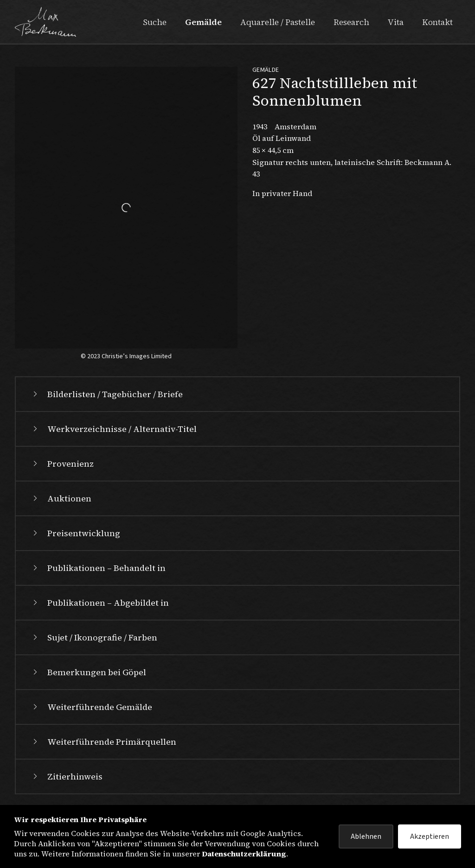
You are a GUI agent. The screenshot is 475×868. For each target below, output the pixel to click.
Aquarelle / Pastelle (278, 22)
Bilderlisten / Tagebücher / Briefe (107, 394)
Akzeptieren (430, 836)
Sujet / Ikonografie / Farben (94, 637)
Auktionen (61, 498)
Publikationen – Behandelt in (98, 568)
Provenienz (62, 464)
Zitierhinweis (67, 776)
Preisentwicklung (75, 533)
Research (351, 22)
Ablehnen (366, 836)
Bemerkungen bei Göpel (88, 672)
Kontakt (437, 22)
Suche (155, 22)
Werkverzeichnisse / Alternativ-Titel (114, 429)
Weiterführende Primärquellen (103, 742)
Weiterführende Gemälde (91, 707)
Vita (396, 22)
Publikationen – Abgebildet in (100, 603)
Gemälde (203, 22)
